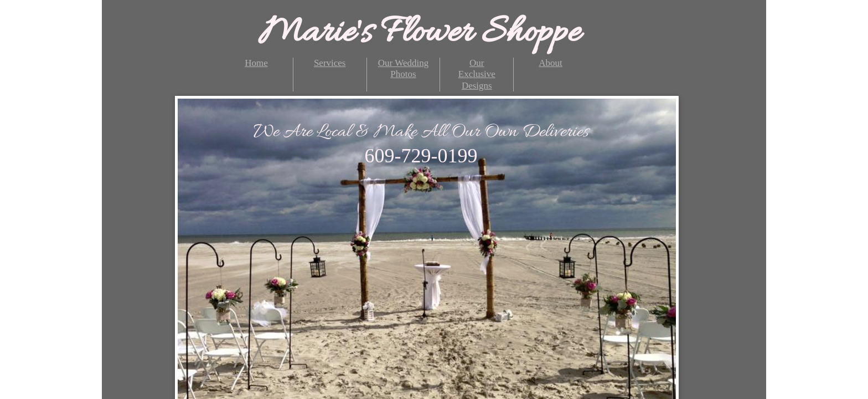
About (551, 63)
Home (256, 63)
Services (330, 63)
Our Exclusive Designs (477, 74)
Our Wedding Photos (403, 68)
